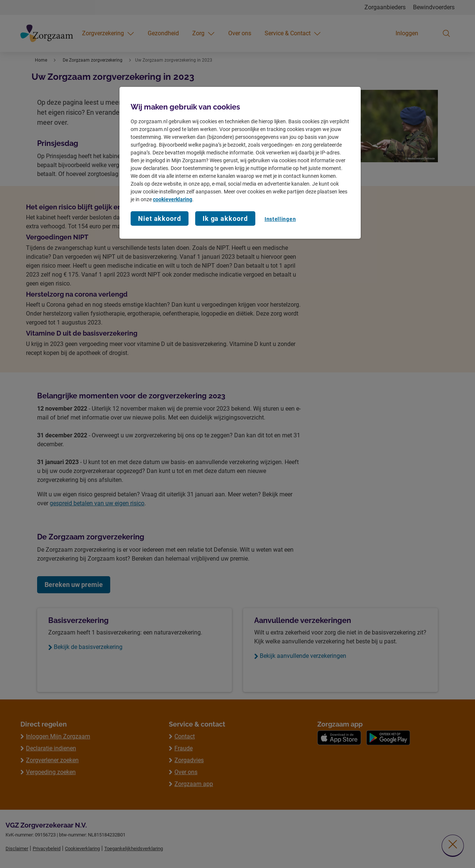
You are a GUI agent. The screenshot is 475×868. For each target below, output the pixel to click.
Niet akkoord (160, 218)
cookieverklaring (173, 199)
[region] (240, 163)
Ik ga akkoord (225, 218)
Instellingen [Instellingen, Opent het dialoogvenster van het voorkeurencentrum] (280, 219)
